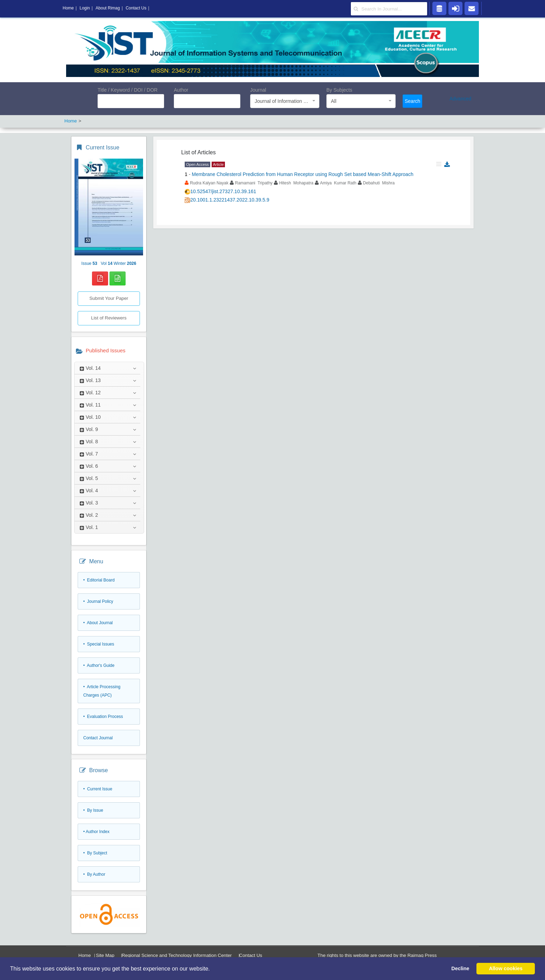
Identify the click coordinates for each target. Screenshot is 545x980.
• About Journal (98, 623)
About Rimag (108, 8)
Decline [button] (460, 968)
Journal (258, 90)
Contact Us (251, 955)
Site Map (105, 955)
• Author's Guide (99, 665)
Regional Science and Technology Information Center (177, 955)
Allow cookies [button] (506, 968)
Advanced (460, 99)
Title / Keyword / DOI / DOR (128, 90)
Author (181, 90)
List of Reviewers (109, 318)
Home (85, 955)
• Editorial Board (99, 580)
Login (84, 8)
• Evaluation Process (103, 717)
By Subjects (339, 90)
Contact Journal (98, 738)
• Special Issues (99, 644)
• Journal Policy (98, 601)
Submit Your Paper (109, 298)
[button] (212, 969)
